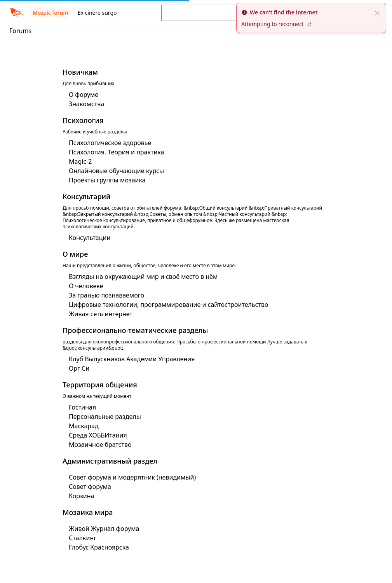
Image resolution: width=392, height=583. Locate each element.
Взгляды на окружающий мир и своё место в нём (143, 277)
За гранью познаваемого (106, 295)
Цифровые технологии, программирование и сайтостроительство (169, 305)
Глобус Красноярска (99, 547)
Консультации (90, 238)
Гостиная (82, 407)
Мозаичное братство (100, 445)
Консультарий (87, 196)
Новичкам (80, 72)
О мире (75, 254)
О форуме (84, 95)
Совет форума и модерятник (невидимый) (132, 477)
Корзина (81, 496)
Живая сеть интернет (101, 314)
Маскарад (84, 426)
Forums (20, 31)
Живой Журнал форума (104, 529)
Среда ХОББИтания (98, 435)
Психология (83, 120)
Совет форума (90, 487)
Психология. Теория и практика (116, 152)
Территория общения (100, 385)
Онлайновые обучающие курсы (116, 171)
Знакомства (86, 104)
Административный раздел (110, 461)
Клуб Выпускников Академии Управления (132, 359)
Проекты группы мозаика (107, 180)
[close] (377, 12)
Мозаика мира (88, 512)
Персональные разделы (105, 417)
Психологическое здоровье (110, 143)
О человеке (86, 286)
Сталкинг (83, 538)
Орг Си (79, 368)
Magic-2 (80, 161)
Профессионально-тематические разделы (135, 330)
